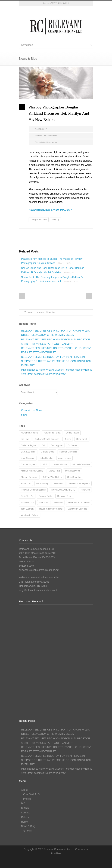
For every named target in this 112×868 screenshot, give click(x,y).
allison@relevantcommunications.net (39, 570)
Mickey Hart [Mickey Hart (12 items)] (54, 471)
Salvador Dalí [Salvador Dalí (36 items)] (27, 502)
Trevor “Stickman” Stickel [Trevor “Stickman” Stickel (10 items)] (51, 509)
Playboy (56, 220)
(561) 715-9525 (57, 3)
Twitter (42, 9)
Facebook (49, 9)
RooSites (56, 853)
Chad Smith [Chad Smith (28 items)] (82, 439)
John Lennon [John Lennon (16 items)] (65, 458)
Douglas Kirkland (39, 220)
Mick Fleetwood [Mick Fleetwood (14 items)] (72, 471)
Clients (25, 808)
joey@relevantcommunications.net (38, 590)
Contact (25, 813)
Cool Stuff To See (33, 794)
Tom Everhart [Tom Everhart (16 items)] (27, 509)
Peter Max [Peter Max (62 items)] (59, 483)
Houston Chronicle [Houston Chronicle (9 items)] (68, 452)
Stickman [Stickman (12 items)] (58, 502)
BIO (23, 803)
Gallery (25, 817)
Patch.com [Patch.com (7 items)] (26, 483)
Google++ (82, 234)
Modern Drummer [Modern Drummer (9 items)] (29, 477)
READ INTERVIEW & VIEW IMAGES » (50, 210)
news (55, 142)
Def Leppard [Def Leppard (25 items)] (57, 445)
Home (24, 822)
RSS (70, 9)
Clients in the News (43, 142)
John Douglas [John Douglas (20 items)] (46, 458)
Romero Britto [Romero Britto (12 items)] (45, 496)
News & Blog (28, 826)
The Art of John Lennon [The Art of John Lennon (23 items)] (79, 502)
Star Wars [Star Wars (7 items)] (44, 502)
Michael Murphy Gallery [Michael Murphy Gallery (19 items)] (32, 471)
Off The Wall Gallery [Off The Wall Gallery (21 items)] (52, 477)
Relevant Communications (46, 136)
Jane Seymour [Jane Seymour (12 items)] (28, 458)
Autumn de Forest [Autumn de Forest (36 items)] (52, 433)
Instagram (56, 9)
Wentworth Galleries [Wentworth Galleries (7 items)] (77, 509)
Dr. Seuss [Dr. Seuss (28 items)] (73, 445)
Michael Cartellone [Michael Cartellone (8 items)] (81, 464)
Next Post (89, 296)
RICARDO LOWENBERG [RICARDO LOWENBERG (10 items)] (63, 490)
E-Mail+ (89, 234)
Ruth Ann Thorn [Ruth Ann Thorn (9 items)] (65, 496)
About (24, 790)
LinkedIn (63, 9)
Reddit (61, 234)
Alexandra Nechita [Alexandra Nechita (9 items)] (30, 433)
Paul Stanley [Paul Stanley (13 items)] (42, 483)
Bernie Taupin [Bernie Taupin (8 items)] (72, 433)
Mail (67, 3)
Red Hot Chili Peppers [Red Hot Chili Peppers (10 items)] (79, 483)
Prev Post (22, 296)
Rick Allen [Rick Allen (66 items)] (85, 490)
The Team (27, 831)
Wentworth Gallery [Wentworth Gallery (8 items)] (30, 515)
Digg (68, 234)
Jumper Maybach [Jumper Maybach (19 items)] (29, 464)
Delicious (75, 234)
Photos (27, 799)
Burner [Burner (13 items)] (68, 439)
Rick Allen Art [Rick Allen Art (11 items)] (27, 496)
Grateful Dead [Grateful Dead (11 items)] (47, 452)
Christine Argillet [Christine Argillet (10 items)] (29, 445)
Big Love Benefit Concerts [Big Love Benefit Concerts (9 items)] (47, 439)
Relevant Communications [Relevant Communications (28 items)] (33, 490)
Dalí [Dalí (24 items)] (44, 445)
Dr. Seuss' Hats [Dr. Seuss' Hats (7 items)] (28, 452)
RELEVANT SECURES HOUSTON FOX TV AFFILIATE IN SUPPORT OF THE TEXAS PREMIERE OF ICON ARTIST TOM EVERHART (56, 361)
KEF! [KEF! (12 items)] (45, 464)
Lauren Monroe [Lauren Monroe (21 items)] (60, 464)
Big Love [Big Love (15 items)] (25, 439)
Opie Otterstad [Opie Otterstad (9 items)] (74, 477)
